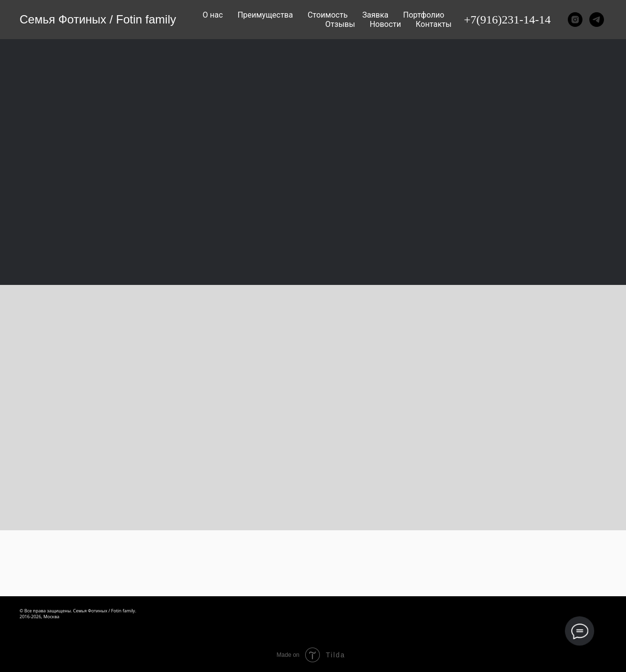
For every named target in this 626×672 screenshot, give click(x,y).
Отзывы (340, 24)
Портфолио (424, 15)
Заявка (375, 15)
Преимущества (265, 15)
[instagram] (575, 20)
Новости (385, 24)
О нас (212, 15)
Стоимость (328, 15)
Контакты (434, 24)
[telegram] (597, 20)
